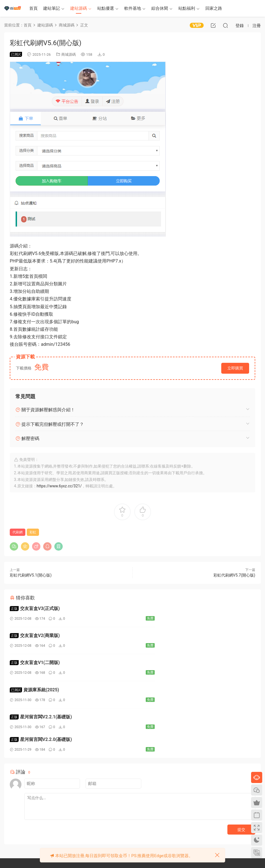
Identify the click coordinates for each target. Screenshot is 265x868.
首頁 (33, 8)
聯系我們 (99, 826)
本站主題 (152, 810)
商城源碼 (69, 54)
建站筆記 (52, 8)
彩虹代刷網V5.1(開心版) (31, 575)
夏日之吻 (206, 826)
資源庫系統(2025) (159, 637)
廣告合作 (99, 835)
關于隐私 (99, 818)
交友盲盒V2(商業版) (160, 608)
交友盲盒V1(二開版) (35, 637)
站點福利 (187, 8)
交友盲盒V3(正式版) (35, 608)
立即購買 (235, 368)
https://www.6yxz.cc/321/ (59, 486)
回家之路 (214, 8)
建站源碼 (79, 8)
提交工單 (14, 838)
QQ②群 (56, 838)
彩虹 (33, 532)
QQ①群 (28, 838)
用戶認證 (152, 818)
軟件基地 (133, 8)
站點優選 (106, 8)
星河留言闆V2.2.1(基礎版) (41, 665)
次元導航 (206, 810)
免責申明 (99, 810)
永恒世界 (206, 818)
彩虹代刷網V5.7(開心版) (234, 575)
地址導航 (152, 835)
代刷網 (18, 532)
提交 (241, 755)
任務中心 (152, 826)
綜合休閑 (160, 8)
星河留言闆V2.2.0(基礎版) (166, 665)
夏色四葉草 (207, 835)
